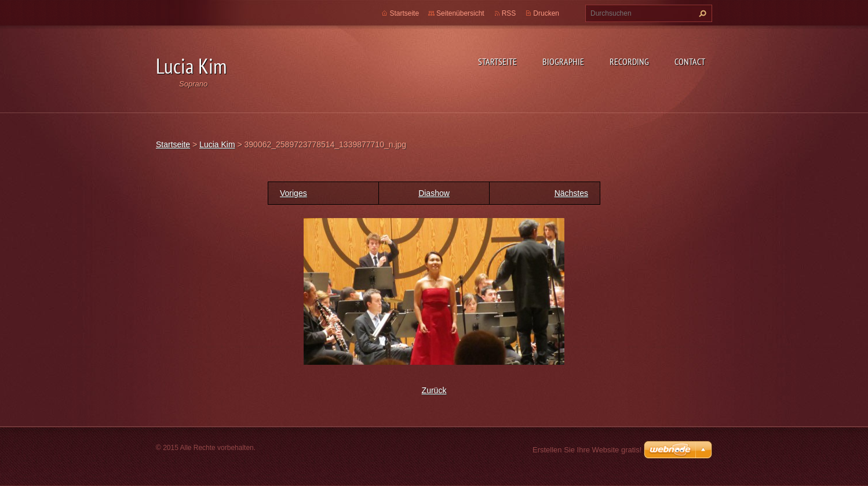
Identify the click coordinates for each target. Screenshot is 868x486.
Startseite (497, 61)
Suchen (701, 13)
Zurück (434, 390)
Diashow (434, 193)
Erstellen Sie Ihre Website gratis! (587, 450)
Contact (690, 61)
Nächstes (571, 193)
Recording (629, 61)
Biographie (563, 61)
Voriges (293, 193)
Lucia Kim (217, 144)
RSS (509, 13)
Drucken (546, 13)
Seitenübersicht (460, 13)
